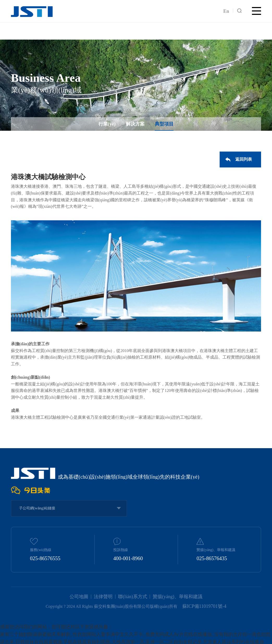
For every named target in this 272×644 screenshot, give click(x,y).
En (227, 10)
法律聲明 (107, 596)
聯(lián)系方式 (133, 596)
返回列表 (245, 159)
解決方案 (135, 125)
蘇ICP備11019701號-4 (204, 605)
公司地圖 (84, 596)
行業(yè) (109, 125)
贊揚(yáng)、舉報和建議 (174, 596)
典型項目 (162, 125)
